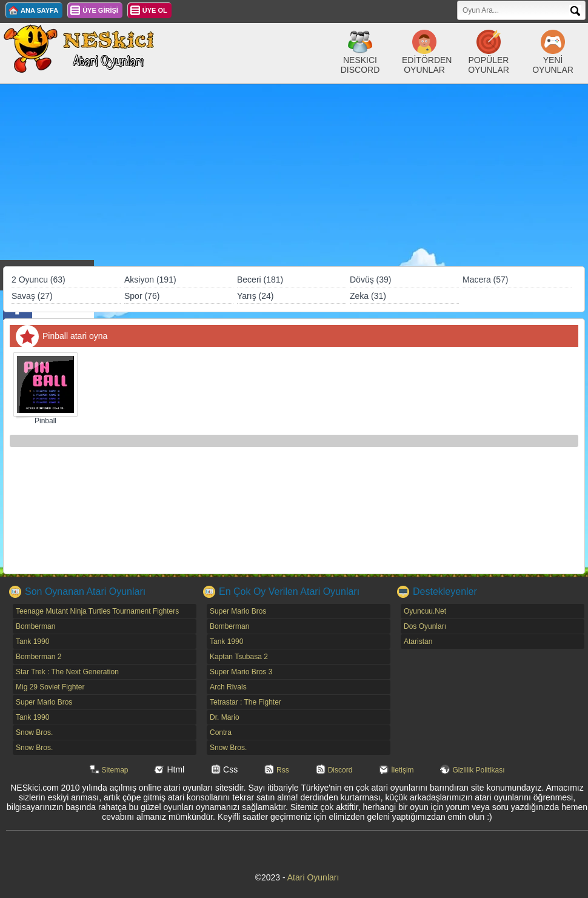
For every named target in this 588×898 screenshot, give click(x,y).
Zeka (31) (368, 296)
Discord (340, 770)
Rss (283, 770)
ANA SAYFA (39, 10)
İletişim (402, 770)
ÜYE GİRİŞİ (100, 10)
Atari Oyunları (313, 877)
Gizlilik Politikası (478, 770)
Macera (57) (485, 280)
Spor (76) (142, 296)
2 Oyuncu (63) (38, 280)
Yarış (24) (255, 296)
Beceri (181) (260, 280)
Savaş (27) (32, 296)
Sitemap (115, 770)
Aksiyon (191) (150, 280)
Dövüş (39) (370, 280)
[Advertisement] (294, 175)
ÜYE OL (155, 10)
